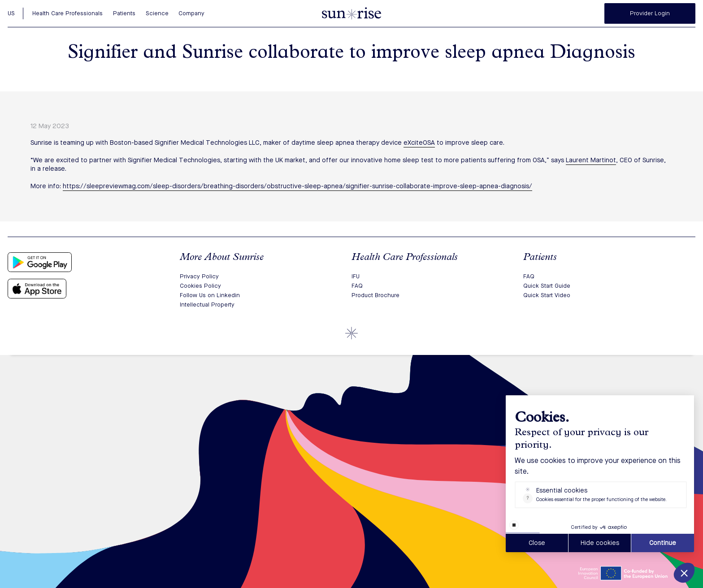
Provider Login (650, 13)
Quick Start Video (547, 295)
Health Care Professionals (67, 13)
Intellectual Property (207, 305)
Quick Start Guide (547, 286)
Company (191, 13)
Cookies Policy (200, 286)
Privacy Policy (199, 276)
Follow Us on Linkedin (210, 295)
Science (157, 13)
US (11, 13)
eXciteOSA (419, 143)
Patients (124, 13)
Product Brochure (375, 295)
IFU (356, 276)
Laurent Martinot (591, 160)
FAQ (357, 286)
